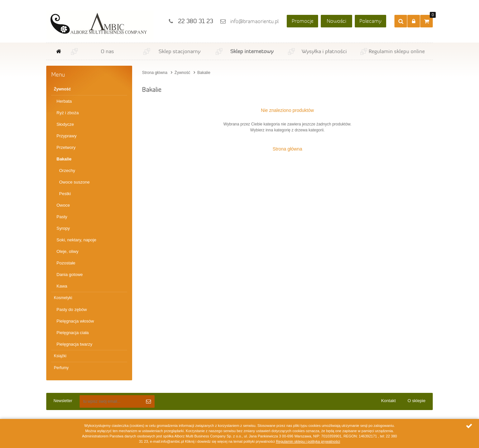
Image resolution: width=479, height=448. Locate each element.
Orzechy (67, 171)
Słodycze (65, 124)
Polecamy (370, 21)
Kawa (62, 286)
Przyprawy (67, 136)
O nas (107, 51)
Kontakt (388, 401)
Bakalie (64, 159)
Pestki (65, 194)
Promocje (303, 21)
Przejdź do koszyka (431, 16)
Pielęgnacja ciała (73, 333)
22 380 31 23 (196, 21)
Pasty (62, 217)
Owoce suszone (74, 182)
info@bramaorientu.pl (254, 21)
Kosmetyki (63, 298)
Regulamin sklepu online (397, 51)
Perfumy (61, 368)
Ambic (100, 25)
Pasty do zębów (72, 310)
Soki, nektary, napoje (76, 240)
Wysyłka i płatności (324, 51)
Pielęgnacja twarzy (74, 344)
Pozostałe (66, 263)
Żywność (62, 89)
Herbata (64, 101)
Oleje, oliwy (67, 251)
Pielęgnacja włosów (75, 321)
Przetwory (66, 147)
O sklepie (417, 401)
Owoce (63, 205)
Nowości (336, 21)
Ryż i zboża (68, 113)
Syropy (63, 228)
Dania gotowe (70, 275)
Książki (60, 356)
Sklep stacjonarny (180, 51)
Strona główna (59, 51)
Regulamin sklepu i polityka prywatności (308, 441)
